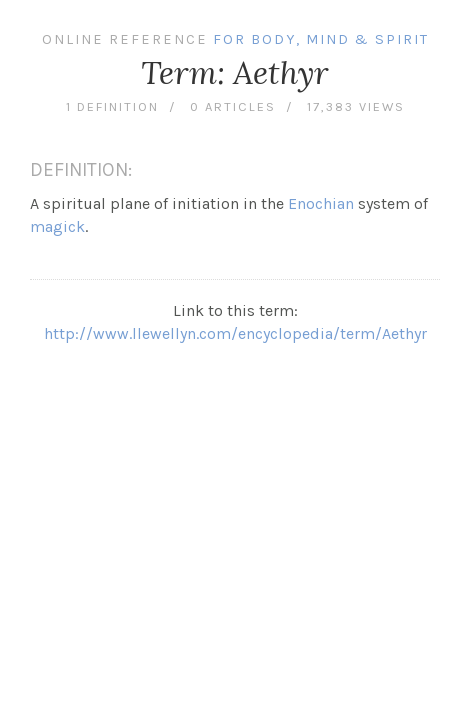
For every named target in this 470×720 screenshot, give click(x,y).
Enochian (321, 203)
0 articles (233, 106)
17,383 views (356, 106)
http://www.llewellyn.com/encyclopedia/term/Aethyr (235, 333)
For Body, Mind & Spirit (321, 39)
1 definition (112, 106)
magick (57, 226)
